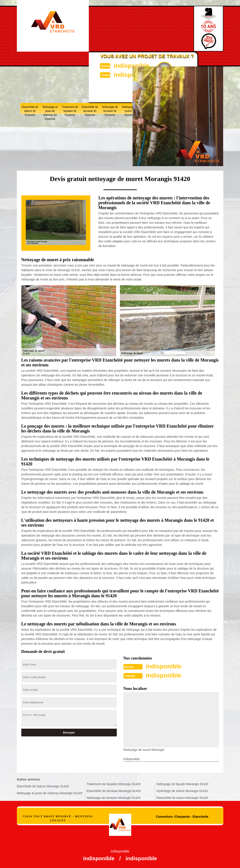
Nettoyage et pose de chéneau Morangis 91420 (50, 793)
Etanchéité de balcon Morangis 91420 (43, 786)
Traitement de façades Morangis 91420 (114, 784)
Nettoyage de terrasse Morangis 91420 (113, 797)
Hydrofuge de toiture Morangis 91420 (182, 790)
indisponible (130, 65)
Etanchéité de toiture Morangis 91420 (182, 797)
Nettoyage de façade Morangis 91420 (182, 784)
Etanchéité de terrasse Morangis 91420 (114, 790)
